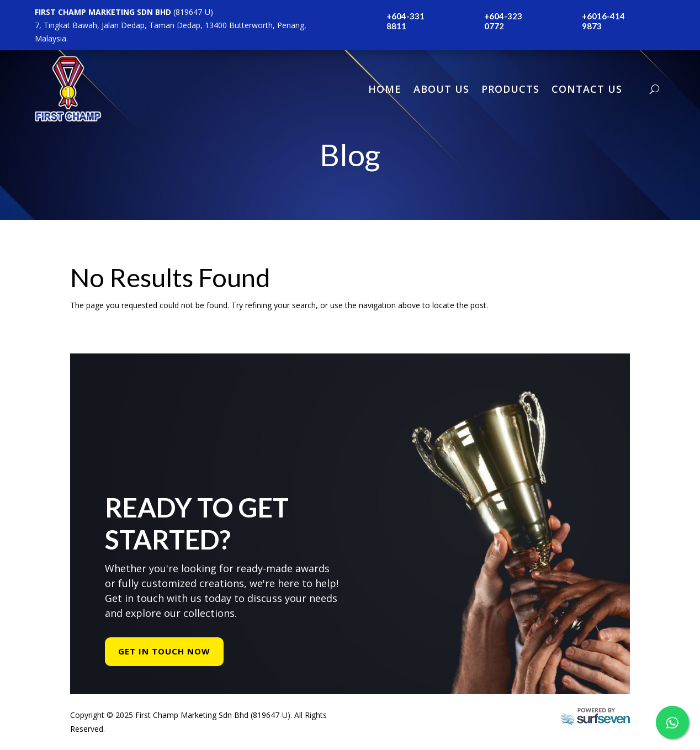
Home (385, 89)
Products (510, 89)
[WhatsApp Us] (672, 722)
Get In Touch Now (164, 651)
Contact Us (587, 89)
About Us (441, 89)
